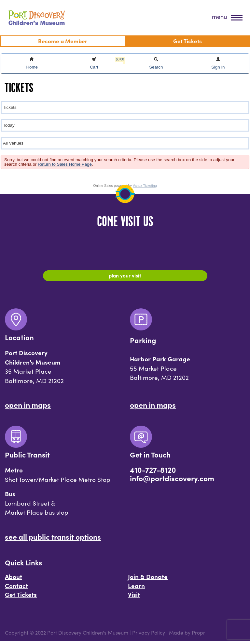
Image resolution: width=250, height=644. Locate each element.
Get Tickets (21, 598)
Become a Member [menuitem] (63, 41)
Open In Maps (28, 408)
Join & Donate (148, 579)
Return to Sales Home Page (65, 164)
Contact (16, 588)
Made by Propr (187, 636)
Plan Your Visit (125, 277)
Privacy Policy (149, 636)
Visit (134, 598)
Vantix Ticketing (145, 186)
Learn (136, 588)
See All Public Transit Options (53, 539)
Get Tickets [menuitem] (187, 41)
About (14, 579)
